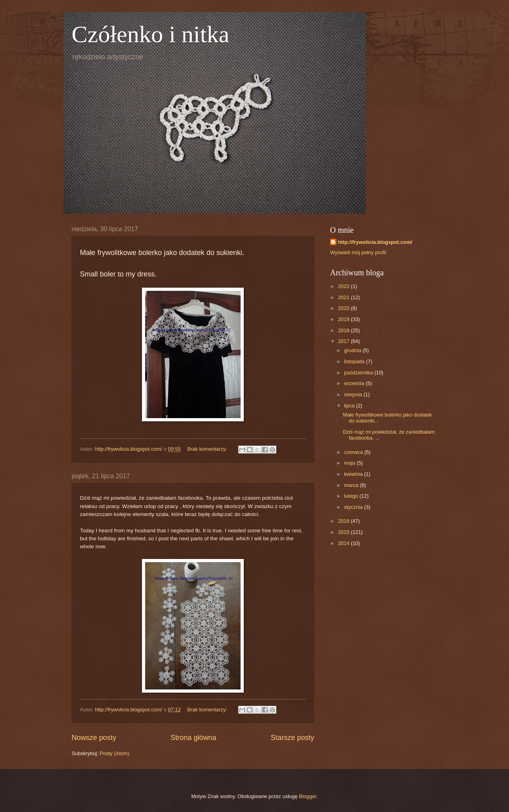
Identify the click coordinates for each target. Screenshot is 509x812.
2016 (344, 521)
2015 (344, 532)
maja (350, 463)
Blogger (308, 796)
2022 (344, 286)
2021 (344, 297)
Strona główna (193, 738)
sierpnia (354, 394)
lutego (352, 496)
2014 (344, 543)
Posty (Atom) (115, 753)
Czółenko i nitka (151, 34)
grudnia (353, 350)
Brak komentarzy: (208, 449)
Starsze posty (292, 738)
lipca (350, 406)
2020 (344, 308)
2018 (344, 330)
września (355, 383)
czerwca (354, 452)
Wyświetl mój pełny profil (358, 252)
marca (352, 485)
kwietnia (354, 474)
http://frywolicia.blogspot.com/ (375, 242)
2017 (344, 341)
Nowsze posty (94, 738)
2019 (344, 319)
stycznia (354, 507)
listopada (355, 361)
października (359, 373)
